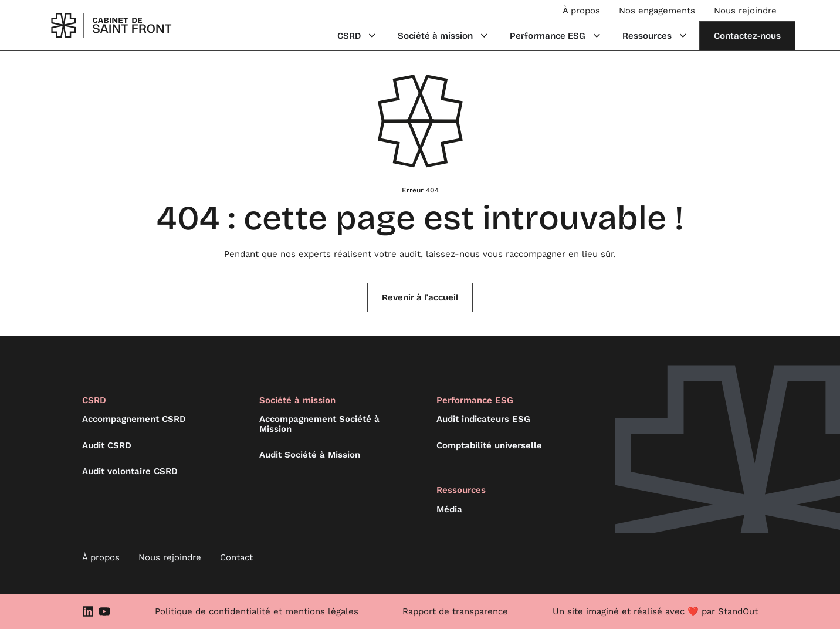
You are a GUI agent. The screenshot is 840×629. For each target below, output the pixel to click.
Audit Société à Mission (310, 455)
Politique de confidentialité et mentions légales (257, 611)
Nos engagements (657, 11)
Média (449, 509)
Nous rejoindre (745, 11)
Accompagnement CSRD (134, 419)
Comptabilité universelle (489, 445)
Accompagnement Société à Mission (319, 424)
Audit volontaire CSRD (130, 471)
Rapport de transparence (455, 611)
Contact (236, 557)
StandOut (738, 611)
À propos (581, 11)
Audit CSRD (107, 445)
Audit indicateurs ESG (483, 419)
